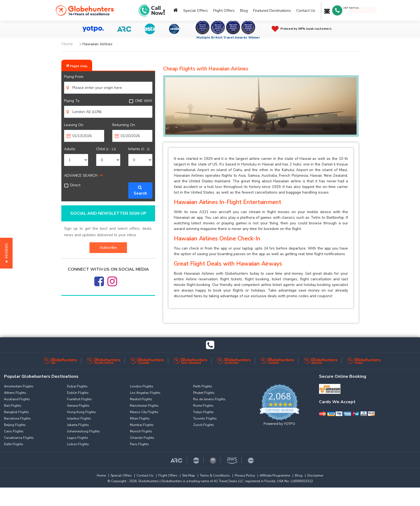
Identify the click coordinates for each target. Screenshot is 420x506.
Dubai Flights (77, 386)
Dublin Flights (78, 393)
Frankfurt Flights (79, 399)
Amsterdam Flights (19, 386)
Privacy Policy (245, 475)
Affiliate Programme (275, 475)
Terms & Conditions (215, 475)
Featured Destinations (272, 11)
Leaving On (74, 125)
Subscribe (108, 248)
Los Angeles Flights (145, 393)
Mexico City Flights (144, 412)
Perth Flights (203, 386)
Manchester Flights (144, 406)
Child (106, 149)
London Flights (142, 386)
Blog (244, 11)
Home (101, 475)
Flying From (74, 77)
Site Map (189, 475)
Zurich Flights (204, 425)
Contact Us (306, 11)
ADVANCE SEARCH (81, 175)
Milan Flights (140, 418)
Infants (139, 149)
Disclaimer (315, 475)
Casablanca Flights (19, 438)
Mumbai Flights (142, 425)
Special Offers (196, 11)
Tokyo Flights (203, 412)
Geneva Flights (78, 406)
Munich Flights (141, 431)
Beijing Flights (15, 425)
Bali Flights (13, 406)
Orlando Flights (142, 438)
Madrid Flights (141, 399)
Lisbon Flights (78, 444)
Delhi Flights (14, 444)
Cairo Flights (14, 431)
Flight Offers (224, 11)
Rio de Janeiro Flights (209, 399)
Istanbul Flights (79, 418)
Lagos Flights (78, 438)
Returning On (124, 125)
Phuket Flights (204, 393)
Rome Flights (203, 406)
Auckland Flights (17, 399)
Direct (72, 185)
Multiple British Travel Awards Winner (228, 37)
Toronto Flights (205, 418)
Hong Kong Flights (81, 412)
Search (140, 190)
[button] (6, 253)
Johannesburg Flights (83, 431)
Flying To (72, 101)
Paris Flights (139, 444)
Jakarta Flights (78, 425)
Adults (70, 149)
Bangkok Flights (16, 412)
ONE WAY (141, 101)
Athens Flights (15, 393)
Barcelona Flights (17, 418)
